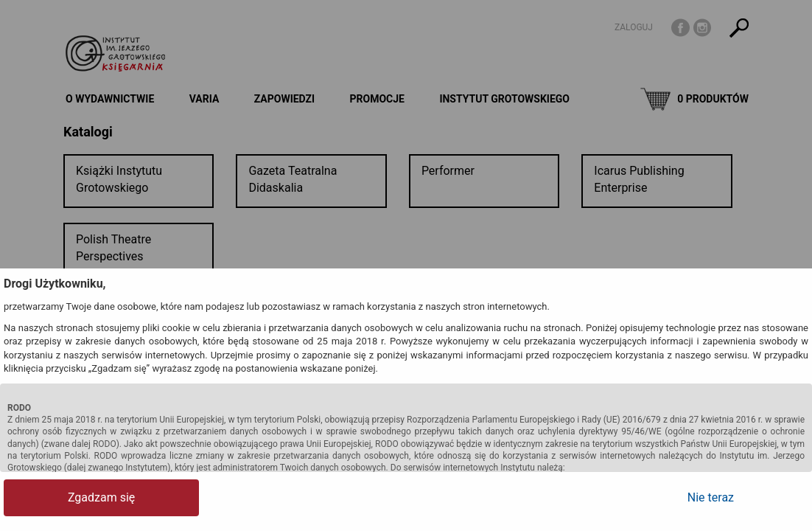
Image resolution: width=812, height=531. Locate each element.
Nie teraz (749, 497)
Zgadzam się (62, 497)
